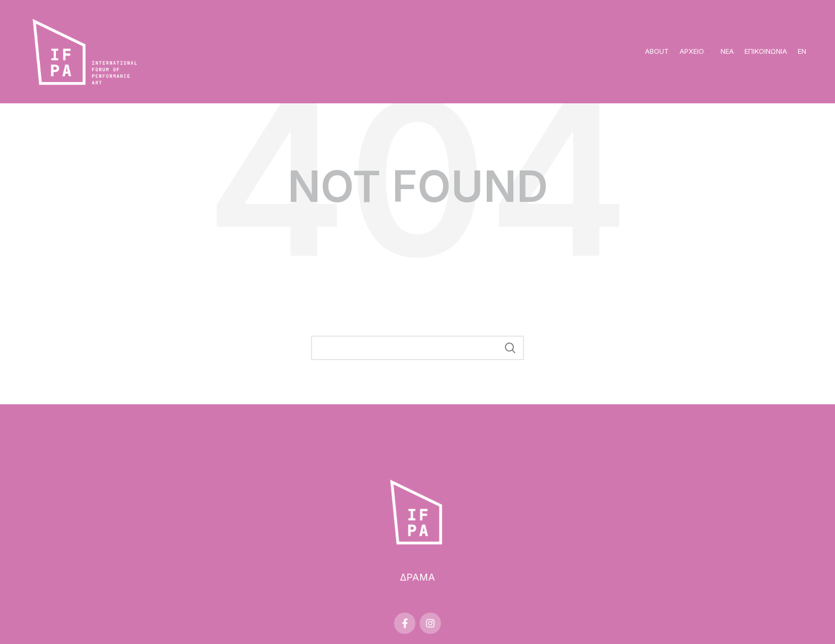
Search (510, 348)
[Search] (418, 348)
